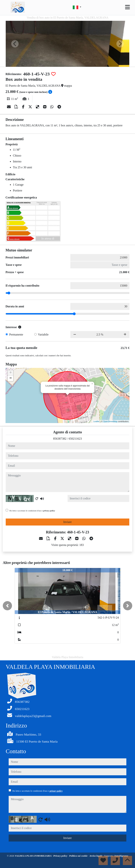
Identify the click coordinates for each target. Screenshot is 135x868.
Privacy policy (61, 856)
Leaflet (96, 421)
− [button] (11, 378)
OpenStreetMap (110, 421)
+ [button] (11, 373)
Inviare (67, 522)
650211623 (75, 439)
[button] (7, 606)
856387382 (60, 439)
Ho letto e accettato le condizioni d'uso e (32, 511)
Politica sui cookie (79, 856)
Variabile (43, 334)
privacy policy (49, 511)
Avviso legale (96, 856)
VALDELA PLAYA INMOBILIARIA (33, 856)
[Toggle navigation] (127, 7)
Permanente (16, 334)
